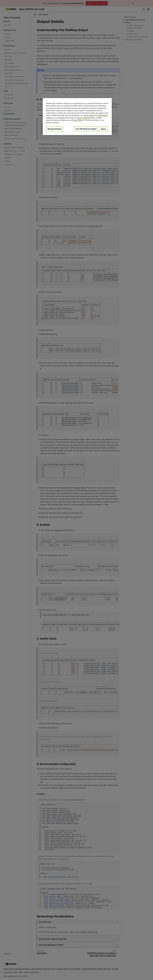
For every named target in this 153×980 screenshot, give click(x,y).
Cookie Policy (103, 115)
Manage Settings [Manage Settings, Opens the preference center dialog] (54, 129)
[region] (77, 117)
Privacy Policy (89, 115)
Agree (103, 129)
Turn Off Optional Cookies (86, 129)
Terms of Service (83, 118)
